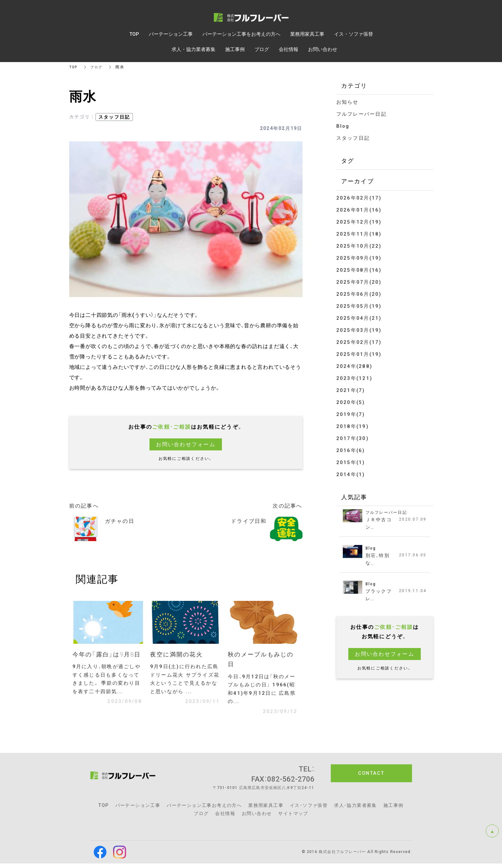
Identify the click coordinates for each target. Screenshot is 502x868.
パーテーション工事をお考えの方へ (241, 34)
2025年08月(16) (359, 270)
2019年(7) (351, 414)
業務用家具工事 (266, 810)
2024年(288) (354, 366)
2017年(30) (353, 438)
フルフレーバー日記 (361, 114)
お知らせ (348, 102)
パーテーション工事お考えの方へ (204, 810)
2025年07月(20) (359, 282)
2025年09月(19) (359, 258)
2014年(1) (351, 474)
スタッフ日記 (114, 117)
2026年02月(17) (359, 198)
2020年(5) (351, 402)
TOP (74, 67)
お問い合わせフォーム (186, 444)
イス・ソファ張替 (309, 810)
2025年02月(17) (359, 342)
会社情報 (225, 818)
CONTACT (371, 778)
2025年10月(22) (359, 246)
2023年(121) (354, 378)
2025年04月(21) (359, 318)
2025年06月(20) (359, 294)
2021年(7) (351, 390)
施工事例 (393, 810)
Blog (343, 126)
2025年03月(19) (359, 330)
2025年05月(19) (359, 306)
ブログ (99, 67)
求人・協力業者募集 (355, 810)
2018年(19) (353, 426)
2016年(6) (351, 450)
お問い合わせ (257, 818)
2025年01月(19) (359, 354)
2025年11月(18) (359, 234)
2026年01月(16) (359, 210)
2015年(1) (351, 462)
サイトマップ (293, 818)
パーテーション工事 (138, 810)
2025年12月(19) (359, 222)
